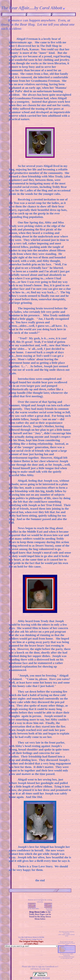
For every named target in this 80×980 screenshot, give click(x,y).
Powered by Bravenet (41, 978)
